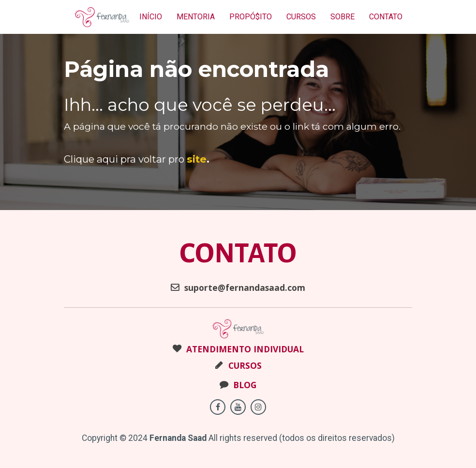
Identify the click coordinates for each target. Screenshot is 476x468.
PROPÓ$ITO (251, 17)
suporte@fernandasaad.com (238, 288)
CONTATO (386, 17)
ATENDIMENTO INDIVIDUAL (238, 349)
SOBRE (342, 17)
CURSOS (301, 17)
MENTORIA (196, 17)
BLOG (238, 385)
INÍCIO (151, 17)
